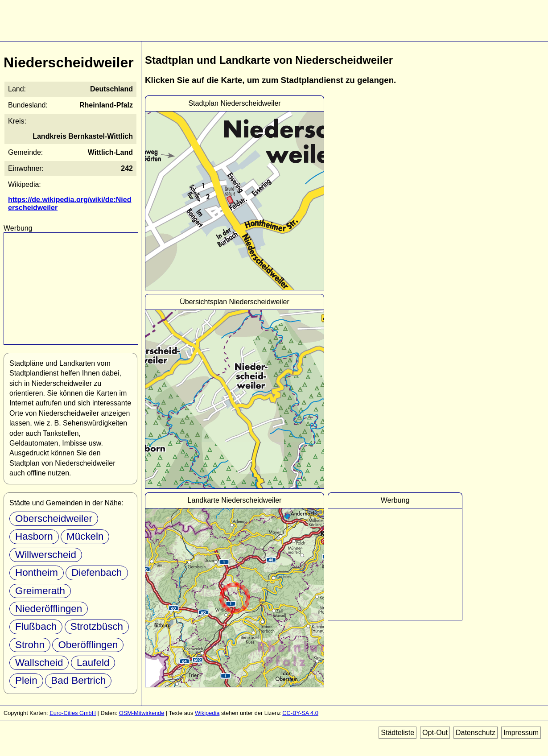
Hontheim (37, 572)
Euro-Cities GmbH (73, 713)
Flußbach (36, 626)
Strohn (30, 645)
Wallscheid (39, 663)
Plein (26, 680)
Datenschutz (476, 733)
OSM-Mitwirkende (142, 713)
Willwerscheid (46, 555)
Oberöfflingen (88, 645)
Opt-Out (435, 733)
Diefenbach (97, 572)
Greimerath (40, 591)
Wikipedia (207, 713)
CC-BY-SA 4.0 (300, 713)
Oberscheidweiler (54, 518)
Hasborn (34, 536)
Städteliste (398, 733)
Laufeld (93, 663)
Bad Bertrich (78, 680)
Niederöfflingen (49, 609)
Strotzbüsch (97, 626)
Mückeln (85, 536)
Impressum (521, 733)
